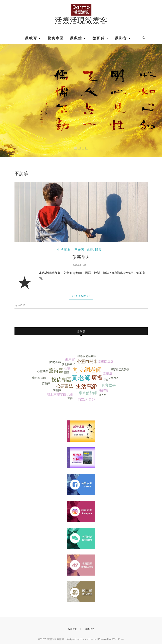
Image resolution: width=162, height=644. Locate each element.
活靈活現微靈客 (81, 20)
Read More (81, 296)
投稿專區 (56, 38)
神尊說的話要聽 (87, 356)
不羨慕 (80, 249)
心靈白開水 (87, 361)
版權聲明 (72, 629)
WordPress (118, 639)
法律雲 (103, 390)
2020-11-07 (80, 265)
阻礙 (99, 249)
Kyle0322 (20, 305)
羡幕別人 (81, 257)
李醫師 (57, 390)
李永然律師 (88, 393)
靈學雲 (108, 374)
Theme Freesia (88, 639)
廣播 (97, 378)
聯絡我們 (90, 629)
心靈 (67, 368)
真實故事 (109, 385)
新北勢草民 (68, 364)
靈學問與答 (106, 362)
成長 (90, 249)
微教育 (31, 38)
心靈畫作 (43, 371)
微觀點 (76, 38)
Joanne (114, 378)
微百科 (99, 38)
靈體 (66, 372)
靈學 (106, 380)
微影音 (121, 38)
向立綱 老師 (86, 399)
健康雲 (70, 359)
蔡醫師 (46, 383)
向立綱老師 (87, 370)
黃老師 (81, 378)
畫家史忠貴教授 (120, 369)
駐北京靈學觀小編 (60, 394)
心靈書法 (65, 386)
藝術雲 (56, 371)
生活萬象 (64, 249)
